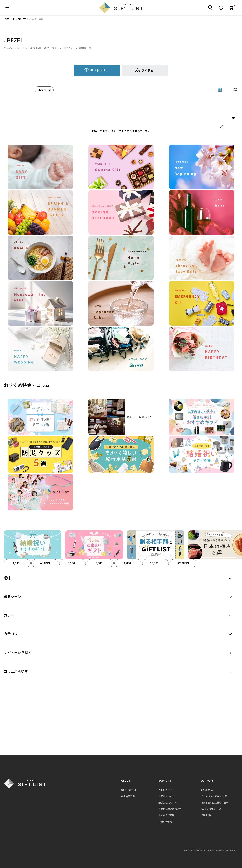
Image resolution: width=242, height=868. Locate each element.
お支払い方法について (170, 809)
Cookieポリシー (209, 809)
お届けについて (166, 796)
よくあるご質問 (166, 815)
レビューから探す (18, 652)
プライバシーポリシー (212, 796)
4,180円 (45, 563)
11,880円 (128, 563)
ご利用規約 (206, 815)
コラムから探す (16, 671)
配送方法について (167, 803)
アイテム (147, 70)
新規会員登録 (128, 796)
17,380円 (156, 563)
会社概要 (205, 790)
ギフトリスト (99, 70)
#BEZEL (45, 90)
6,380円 (100, 563)
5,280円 (73, 563)
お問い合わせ (165, 821)
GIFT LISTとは (128, 790)
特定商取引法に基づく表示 (214, 803)
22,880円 (183, 563)
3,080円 (17, 563)
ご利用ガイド (165, 790)
